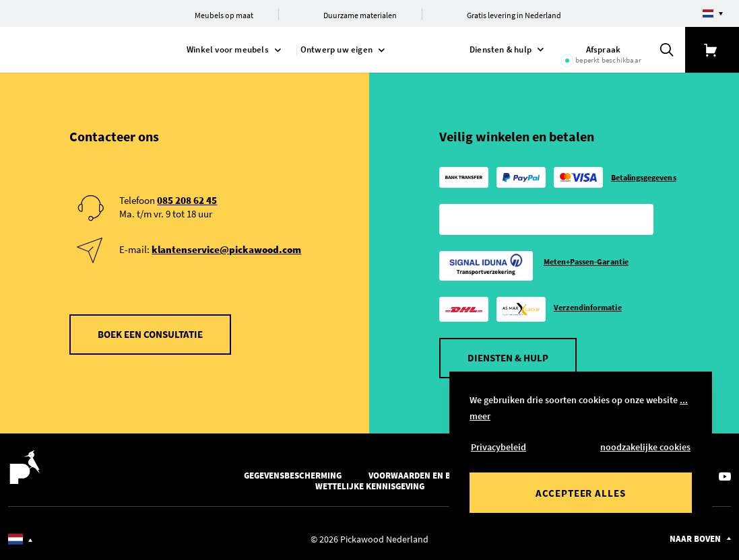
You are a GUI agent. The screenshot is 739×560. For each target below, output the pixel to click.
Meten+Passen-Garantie (586, 261)
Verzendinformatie (588, 307)
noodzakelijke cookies (645, 447)
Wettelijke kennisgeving (370, 486)
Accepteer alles (581, 493)
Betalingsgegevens (644, 177)
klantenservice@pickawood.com (226, 249)
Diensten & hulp (508, 358)
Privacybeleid (499, 447)
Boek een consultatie (150, 334)
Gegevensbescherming (293, 476)
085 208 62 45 (187, 200)
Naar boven (695, 539)
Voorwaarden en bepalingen (432, 476)
